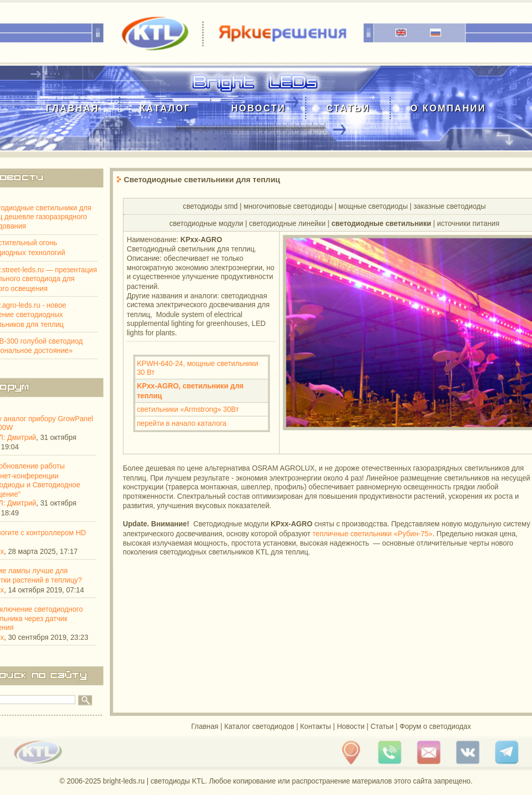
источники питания (468, 223)
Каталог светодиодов (259, 726)
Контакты (316, 726)
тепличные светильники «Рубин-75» (372, 533)
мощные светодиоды (373, 206)
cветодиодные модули (206, 223)
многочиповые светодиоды (288, 206)
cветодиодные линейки (287, 223)
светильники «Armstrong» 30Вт (188, 409)
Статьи (348, 108)
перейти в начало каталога (182, 423)
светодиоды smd (210, 206)
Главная (72, 108)
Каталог (165, 108)
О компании (448, 108)
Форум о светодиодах (435, 726)
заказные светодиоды (450, 206)
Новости (258, 108)
